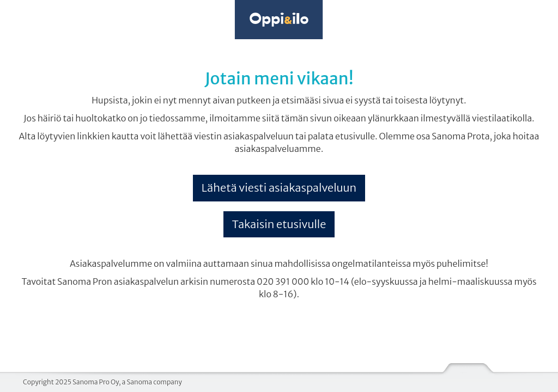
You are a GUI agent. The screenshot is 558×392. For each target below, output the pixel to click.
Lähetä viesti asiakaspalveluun (279, 188)
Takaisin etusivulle (279, 224)
